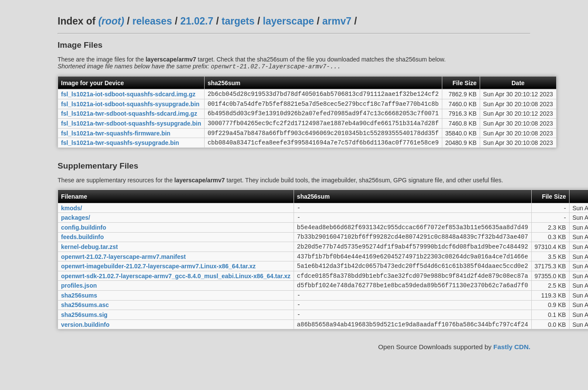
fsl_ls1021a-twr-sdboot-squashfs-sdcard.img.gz (129, 118)
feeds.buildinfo (83, 250)
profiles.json (79, 305)
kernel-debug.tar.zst (89, 261)
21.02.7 (197, 21)
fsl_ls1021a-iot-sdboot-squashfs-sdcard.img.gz (128, 96)
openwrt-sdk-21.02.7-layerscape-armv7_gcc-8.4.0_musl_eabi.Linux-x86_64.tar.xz (176, 294)
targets (238, 21)
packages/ (76, 228)
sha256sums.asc (85, 327)
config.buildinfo (84, 239)
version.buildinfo (85, 349)
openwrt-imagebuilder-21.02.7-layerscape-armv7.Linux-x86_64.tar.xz (158, 283)
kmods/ (72, 217)
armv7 (337, 21)
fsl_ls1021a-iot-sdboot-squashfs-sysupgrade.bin (130, 107)
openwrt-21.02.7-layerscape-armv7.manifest (123, 272)
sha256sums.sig (84, 338)
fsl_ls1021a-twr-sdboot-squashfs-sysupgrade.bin (131, 129)
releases (152, 21)
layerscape (289, 21)
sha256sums (79, 316)
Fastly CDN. (512, 372)
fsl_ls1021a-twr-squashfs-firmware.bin (116, 140)
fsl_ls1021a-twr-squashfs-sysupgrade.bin (120, 151)
